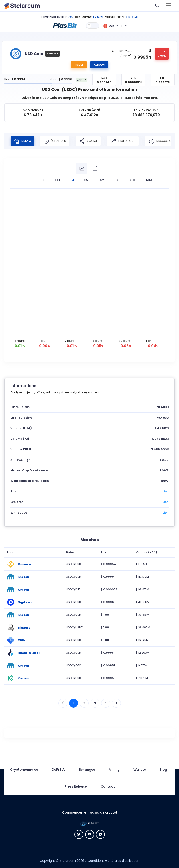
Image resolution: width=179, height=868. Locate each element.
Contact (108, 786)
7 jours (69, 340)
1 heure (20, 340)
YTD (133, 180)
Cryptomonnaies (24, 769)
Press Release (76, 786)
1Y (118, 180)
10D (57, 180)
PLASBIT (89, 823)
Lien (166, 491)
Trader (79, 65)
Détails (24, 141)
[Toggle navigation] (169, 6)
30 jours (124, 340)
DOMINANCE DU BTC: (54, 17)
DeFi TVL (59, 769)
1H (27, 180)
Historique (126, 141)
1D (41, 180)
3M (87, 180)
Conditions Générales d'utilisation (114, 860)
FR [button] (123, 26)
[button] (65, 25)
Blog (163, 769)
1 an (149, 340)
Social (91, 141)
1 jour (43, 340)
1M (72, 180)
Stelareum (68, 860)
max (150, 180)
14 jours (97, 340)
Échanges (57, 141)
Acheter (99, 65)
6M (103, 180)
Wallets (140, 769)
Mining (114, 769)
